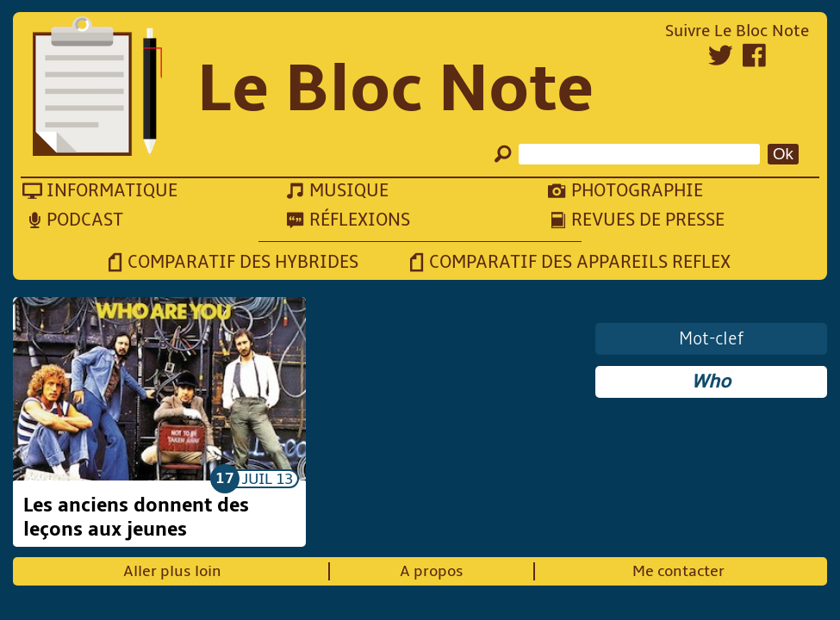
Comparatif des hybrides (243, 262)
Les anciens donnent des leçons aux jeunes (136, 518)
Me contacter (678, 571)
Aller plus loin (172, 571)
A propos (432, 571)
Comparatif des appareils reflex (580, 262)
